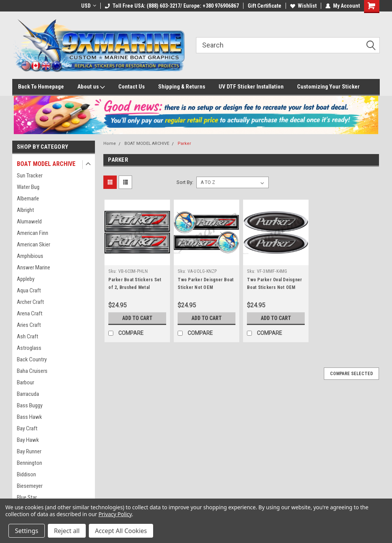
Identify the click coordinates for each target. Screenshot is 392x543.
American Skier (33, 244)
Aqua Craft (29, 290)
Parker (184, 144)
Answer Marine (33, 267)
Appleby (26, 279)
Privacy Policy (115, 514)
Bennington (29, 463)
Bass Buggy (30, 405)
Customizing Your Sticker (328, 87)
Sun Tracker (30, 176)
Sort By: (185, 182)
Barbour (25, 382)
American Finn (33, 233)
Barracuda (28, 394)
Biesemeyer (30, 486)
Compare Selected (351, 374)
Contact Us (131, 87)
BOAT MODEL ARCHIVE (46, 164)
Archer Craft (30, 302)
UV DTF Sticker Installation (251, 87)
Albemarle (28, 198)
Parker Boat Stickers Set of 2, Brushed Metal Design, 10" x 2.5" (135, 287)
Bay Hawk (28, 440)
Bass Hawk (29, 417)
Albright (25, 210)
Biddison (26, 474)
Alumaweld (29, 221)
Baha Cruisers (32, 371)
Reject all (67, 531)
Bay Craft (27, 428)
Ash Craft (28, 336)
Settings (27, 531)
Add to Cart (137, 318)
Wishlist (303, 6)
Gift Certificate (265, 6)
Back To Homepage (41, 87)
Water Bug (28, 187)
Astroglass (29, 348)
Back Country (32, 359)
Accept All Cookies (121, 531)
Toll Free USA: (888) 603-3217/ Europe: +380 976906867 (172, 6)
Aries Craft (29, 325)
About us (91, 87)
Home (110, 144)
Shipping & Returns (182, 87)
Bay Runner (29, 451)
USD (89, 6)
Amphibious (30, 256)
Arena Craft (30, 313)
